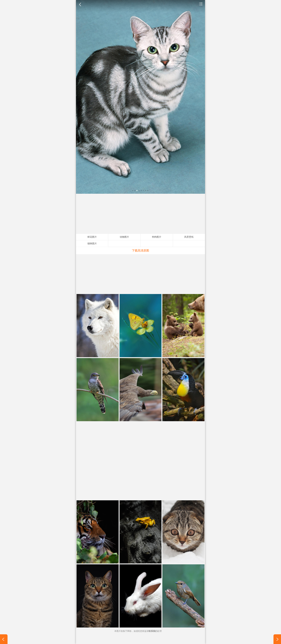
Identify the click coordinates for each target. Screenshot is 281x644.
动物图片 (201, 4)
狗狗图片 (157, 237)
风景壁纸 (189, 237)
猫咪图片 (92, 244)
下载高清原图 (140, 251)
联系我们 (153, 631)
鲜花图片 (92, 237)
